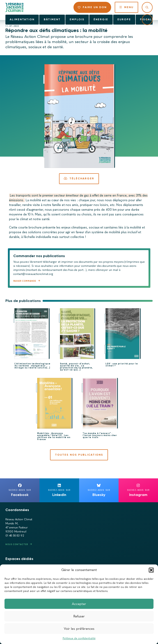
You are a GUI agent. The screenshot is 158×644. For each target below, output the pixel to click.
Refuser (79, 616)
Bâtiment (52, 19)
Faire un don (92, 7)
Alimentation (22, 19)
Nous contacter (17, 544)
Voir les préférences (79, 629)
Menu (126, 7)
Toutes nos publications (79, 455)
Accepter (79, 604)
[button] (151, 570)
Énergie (101, 19)
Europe (124, 19)
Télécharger (79, 178)
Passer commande (25, 281)
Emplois (77, 19)
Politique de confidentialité (79, 638)
